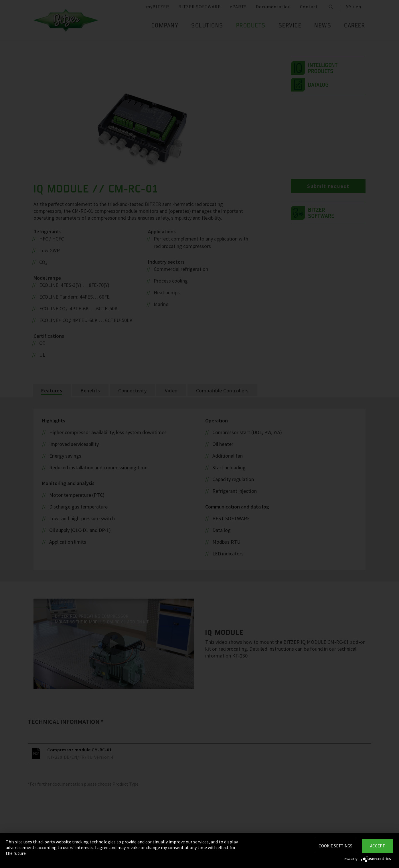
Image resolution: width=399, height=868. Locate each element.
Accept (378, 846)
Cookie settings (335, 846)
